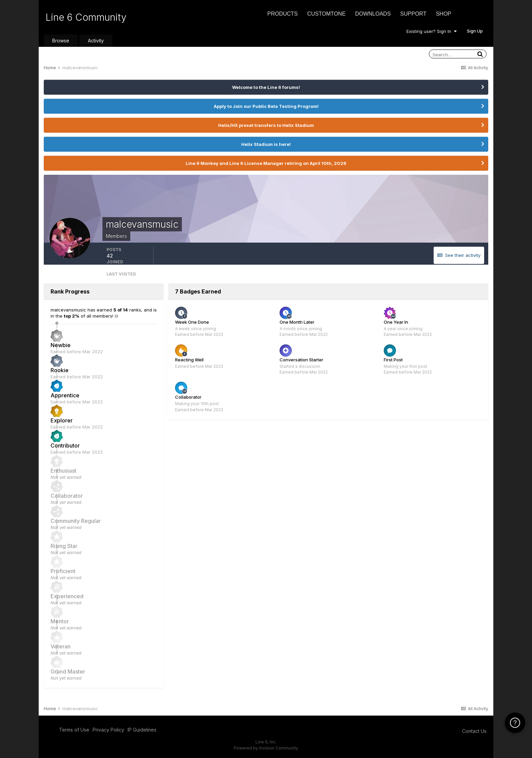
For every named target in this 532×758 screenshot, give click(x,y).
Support (413, 14)
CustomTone (326, 14)
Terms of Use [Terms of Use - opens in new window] (74, 730)
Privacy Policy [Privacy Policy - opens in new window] (108, 730)
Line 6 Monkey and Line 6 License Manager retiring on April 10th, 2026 (266, 163)
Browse (61, 41)
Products (283, 14)
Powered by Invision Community (266, 748)
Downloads (373, 14)
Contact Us (474, 731)
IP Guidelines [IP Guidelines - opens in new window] (142, 730)
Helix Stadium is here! (266, 144)
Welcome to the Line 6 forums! (266, 87)
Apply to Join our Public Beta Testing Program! (266, 106)
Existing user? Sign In (432, 31)
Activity (96, 41)
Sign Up (475, 31)
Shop (444, 14)
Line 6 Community (86, 17)
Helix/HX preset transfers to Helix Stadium (266, 125)
